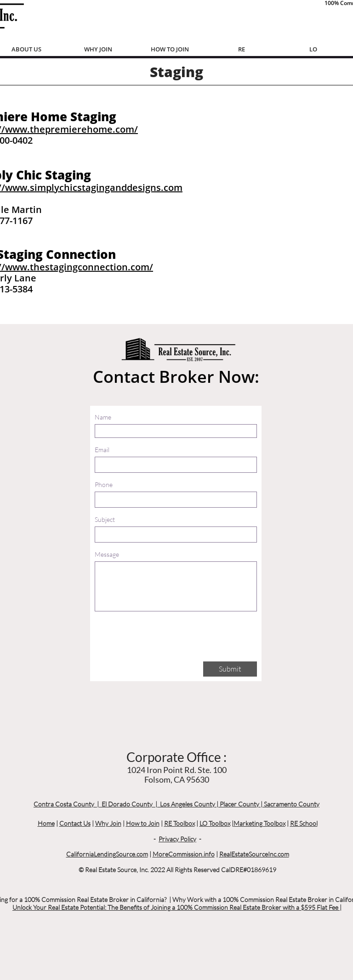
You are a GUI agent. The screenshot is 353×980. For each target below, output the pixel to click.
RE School (304, 823)
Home (46, 823)
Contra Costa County (64, 804)
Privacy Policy (177, 839)
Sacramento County (292, 804)
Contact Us (75, 823)
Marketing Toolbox (259, 823)
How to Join (143, 823)
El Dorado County (127, 804)
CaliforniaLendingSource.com (107, 854)
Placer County (239, 804)
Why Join (108, 823)
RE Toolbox (179, 823)
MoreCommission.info (184, 854)
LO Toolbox (215, 823)
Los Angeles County (188, 804)
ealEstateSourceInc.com (256, 854)
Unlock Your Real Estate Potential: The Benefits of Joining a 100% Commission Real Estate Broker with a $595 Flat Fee (176, 907)
